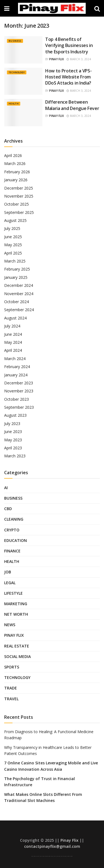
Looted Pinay (71, 856)
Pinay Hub (55, 856)
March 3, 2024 (79, 59)
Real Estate (17, 646)
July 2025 (12, 228)
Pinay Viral (32, 856)
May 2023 (13, 440)
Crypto (12, 530)
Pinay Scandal (38, 856)
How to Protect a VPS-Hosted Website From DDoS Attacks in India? (68, 77)
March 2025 (15, 261)
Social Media (17, 656)
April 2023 (13, 448)
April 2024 (13, 350)
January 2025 (16, 277)
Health (14, 103)
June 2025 (13, 237)
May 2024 (13, 342)
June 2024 (13, 334)
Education (16, 540)
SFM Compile (68, 856)
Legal (10, 583)
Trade (11, 688)
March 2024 (15, 359)
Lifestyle (13, 593)
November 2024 (19, 294)
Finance (12, 551)
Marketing (16, 604)
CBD (8, 509)
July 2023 (12, 423)
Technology (17, 72)
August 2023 (15, 415)
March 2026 (15, 163)
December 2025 (19, 188)
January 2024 (16, 375)
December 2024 (19, 285)
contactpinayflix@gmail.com (52, 846)
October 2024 (17, 302)
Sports (12, 667)
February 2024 (17, 367)
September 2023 (19, 407)
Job (8, 572)
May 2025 (13, 245)
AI (6, 488)
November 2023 (19, 391)
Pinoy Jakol (52, 856)
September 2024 (19, 310)
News (10, 625)
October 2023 (17, 399)
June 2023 (13, 432)
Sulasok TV (62, 856)
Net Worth (16, 614)
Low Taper (43, 856)
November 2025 (19, 196)
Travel (11, 699)
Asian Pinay (35, 856)
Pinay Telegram (58, 856)
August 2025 (15, 220)
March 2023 (15, 456)
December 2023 (19, 383)
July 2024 (12, 326)
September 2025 (19, 212)
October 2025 (17, 204)
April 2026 (13, 155)
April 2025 (13, 253)
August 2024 (15, 318)
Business (15, 41)
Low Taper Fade (46, 856)
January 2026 (16, 180)
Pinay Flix (56, 59)
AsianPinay (50, 856)
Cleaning (14, 519)
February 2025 (17, 269)
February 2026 (17, 172)
